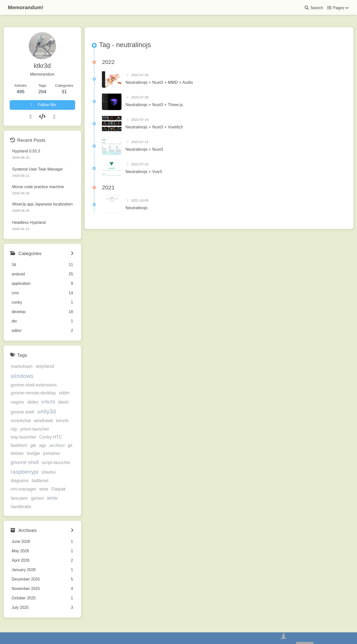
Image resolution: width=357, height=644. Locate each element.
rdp (52, 412)
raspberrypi (56, 455)
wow (52, 481)
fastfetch (45, 428)
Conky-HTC (22, 428)
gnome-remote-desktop (33, 384)
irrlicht (48, 393)
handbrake (71, 481)
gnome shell (22, 403)
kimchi (39, 412)
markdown (22, 367)
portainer (19, 446)
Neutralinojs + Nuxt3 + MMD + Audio (178, 84)
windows (68, 367)
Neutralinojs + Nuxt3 (163, 151)
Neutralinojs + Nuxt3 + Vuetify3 (172, 129)
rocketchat (69, 403)
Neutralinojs (155, 209)
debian (43, 436)
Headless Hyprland (29, 222)
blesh (63, 393)
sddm (64, 384)
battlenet (57, 464)
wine (44, 472)
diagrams (37, 464)
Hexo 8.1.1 (168, 630)
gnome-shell (45, 445)
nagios (17, 393)
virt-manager (23, 472)
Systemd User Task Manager (38, 169)
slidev (33, 393)
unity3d (46, 402)
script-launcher (25, 455)
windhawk (20, 412)
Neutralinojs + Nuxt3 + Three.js (172, 106)
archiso (18, 436)
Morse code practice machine (38, 187)
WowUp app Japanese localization (42, 204)
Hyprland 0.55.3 (26, 151)
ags (68, 428)
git (31, 436)
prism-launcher (25, 420)
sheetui (18, 464)
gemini (37, 481)
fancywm (19, 481)
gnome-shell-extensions (34, 376)
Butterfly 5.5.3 (207, 630)
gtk (59, 428)
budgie (60, 436)
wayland (45, 367)
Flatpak (59, 472)
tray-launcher (55, 420)
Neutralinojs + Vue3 (162, 173)
